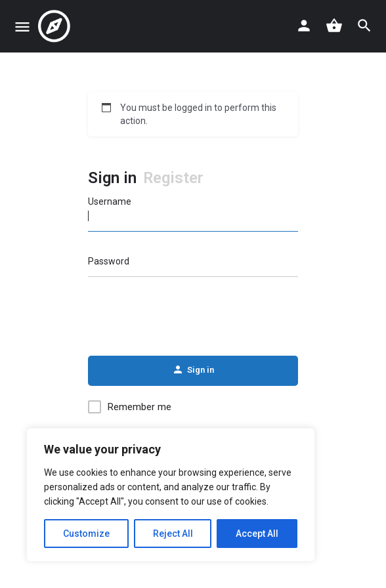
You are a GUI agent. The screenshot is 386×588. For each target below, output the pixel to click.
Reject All (173, 534)
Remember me (139, 407)
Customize (86, 534)
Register (173, 178)
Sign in (112, 178)
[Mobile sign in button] (304, 26)
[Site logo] (56, 26)
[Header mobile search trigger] (364, 26)
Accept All (257, 534)
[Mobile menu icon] (22, 27)
